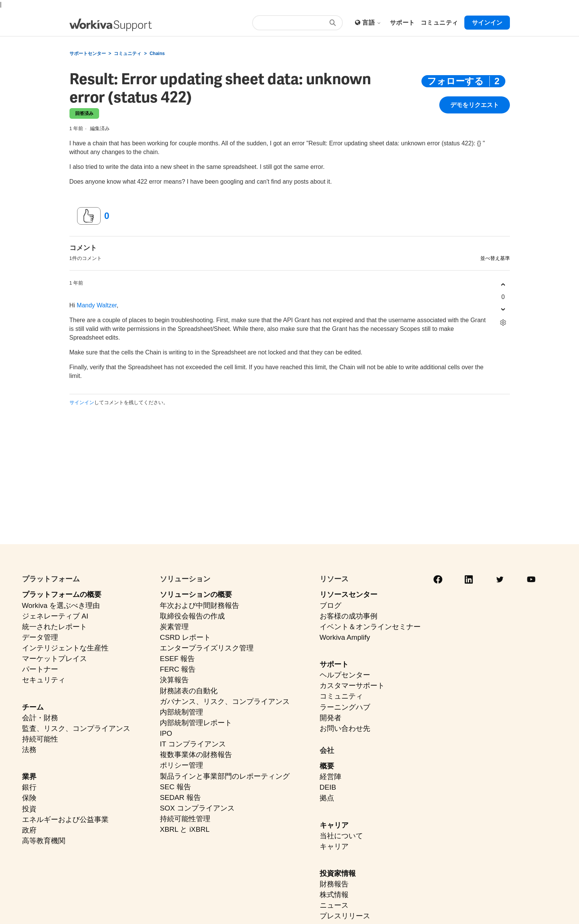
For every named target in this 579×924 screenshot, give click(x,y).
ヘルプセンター (345, 675)
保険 (29, 798)
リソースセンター (349, 594)
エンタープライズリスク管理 (207, 648)
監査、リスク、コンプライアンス (76, 728)
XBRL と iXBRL (185, 829)
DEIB (328, 787)
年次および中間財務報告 (200, 605)
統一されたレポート (54, 627)
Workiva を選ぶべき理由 (61, 605)
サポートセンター (88, 54)
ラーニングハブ (345, 707)
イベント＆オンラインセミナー (370, 627)
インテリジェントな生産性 (65, 648)
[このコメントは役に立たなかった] (503, 309)
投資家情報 (338, 873)
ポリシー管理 (181, 765)
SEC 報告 (175, 787)
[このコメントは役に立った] (503, 285)
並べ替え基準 (495, 258)
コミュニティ (128, 54)
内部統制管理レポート (196, 723)
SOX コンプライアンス (197, 808)
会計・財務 (40, 718)
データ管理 (40, 637)
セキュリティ (44, 680)
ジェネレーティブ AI (55, 616)
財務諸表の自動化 (189, 691)
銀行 (29, 787)
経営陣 (331, 777)
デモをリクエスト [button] (475, 105)
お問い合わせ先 (345, 728)
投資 (29, 809)
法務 (29, 750)
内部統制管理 (181, 712)
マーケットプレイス (54, 659)
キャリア (334, 825)
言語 (372, 23)
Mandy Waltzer (97, 305)
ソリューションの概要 (196, 594)
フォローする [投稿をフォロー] (455, 81)
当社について (341, 836)
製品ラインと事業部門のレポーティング (225, 776)
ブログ (331, 605)
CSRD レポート (185, 637)
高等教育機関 (44, 841)
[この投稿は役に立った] (89, 216)
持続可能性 (40, 739)
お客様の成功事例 (349, 616)
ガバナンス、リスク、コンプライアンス (225, 701)
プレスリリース (345, 916)
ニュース (334, 905)
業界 (29, 777)
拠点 (327, 798)
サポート (334, 664)
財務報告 (334, 884)
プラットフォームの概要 (62, 594)
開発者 (331, 718)
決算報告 (174, 680)
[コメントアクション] (503, 323)
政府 (29, 830)
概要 (327, 766)
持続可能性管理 (185, 819)
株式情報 (334, 895)
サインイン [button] (487, 23)
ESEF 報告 (177, 659)
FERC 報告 (178, 669)
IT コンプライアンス (193, 744)
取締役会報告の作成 (192, 616)
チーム (33, 707)
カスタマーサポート (352, 686)
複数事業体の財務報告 (196, 755)
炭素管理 (174, 627)
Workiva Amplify (345, 637)
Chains (157, 54)
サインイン (82, 402)
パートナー (40, 669)
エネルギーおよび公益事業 (65, 819)
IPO (166, 733)
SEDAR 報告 (180, 797)
